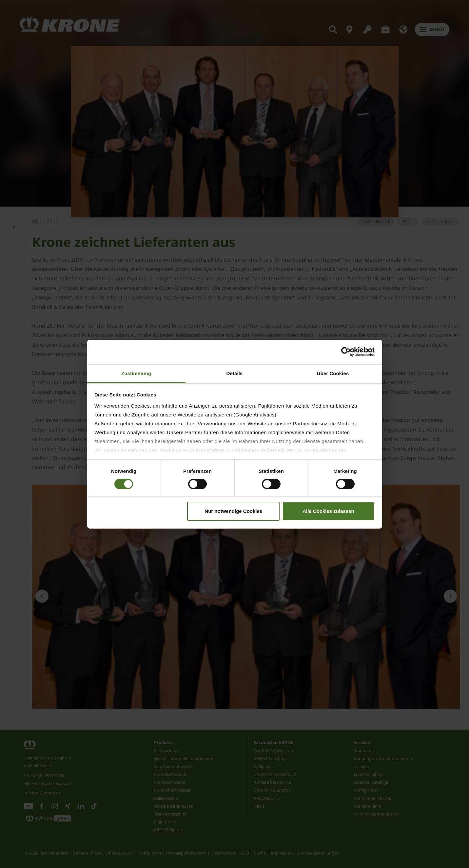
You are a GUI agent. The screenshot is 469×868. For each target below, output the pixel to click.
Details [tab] (235, 373)
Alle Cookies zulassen (328, 511)
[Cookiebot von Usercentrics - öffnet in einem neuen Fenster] (346, 352)
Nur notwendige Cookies (233, 511)
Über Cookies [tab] (333, 373)
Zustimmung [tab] (136, 373)
